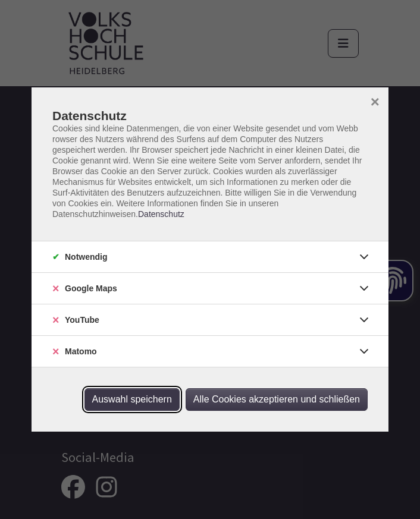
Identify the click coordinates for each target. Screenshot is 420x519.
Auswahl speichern (132, 399)
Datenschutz (161, 214)
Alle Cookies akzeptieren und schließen (277, 399)
